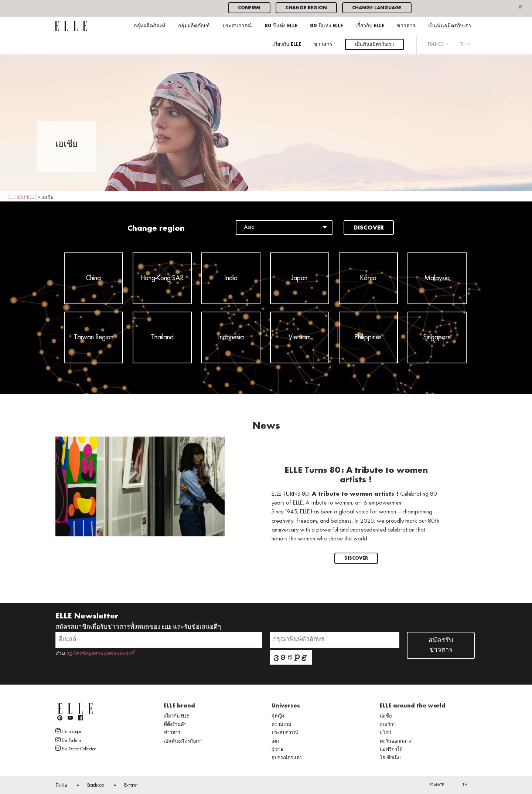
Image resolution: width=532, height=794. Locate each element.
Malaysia (437, 278)
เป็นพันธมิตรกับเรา (450, 26)
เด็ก (275, 742)
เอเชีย (386, 716)
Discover (369, 228)
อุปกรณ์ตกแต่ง (287, 758)
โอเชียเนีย (390, 758)
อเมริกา (388, 725)
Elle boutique (68, 731)
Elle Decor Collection (76, 749)
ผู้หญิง (278, 716)
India (231, 278)
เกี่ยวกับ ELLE (370, 26)
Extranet (131, 785)
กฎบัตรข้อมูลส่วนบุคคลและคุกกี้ (100, 654)
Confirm (249, 8)
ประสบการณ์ (237, 26)
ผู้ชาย (277, 750)
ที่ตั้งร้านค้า (175, 725)
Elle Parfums (68, 740)
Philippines (368, 337)
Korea (368, 278)
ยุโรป (385, 733)
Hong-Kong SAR (162, 278)
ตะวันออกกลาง (395, 742)
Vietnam (300, 337)
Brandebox (96, 785)
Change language (377, 8)
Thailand (162, 337)
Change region (306, 8)
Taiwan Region (93, 337)
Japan (299, 278)
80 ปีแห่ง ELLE (281, 26)
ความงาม (282, 725)
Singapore (437, 337)
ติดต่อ (61, 785)
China (93, 278)
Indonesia (231, 337)
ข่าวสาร (406, 26)
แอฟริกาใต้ (391, 750)
